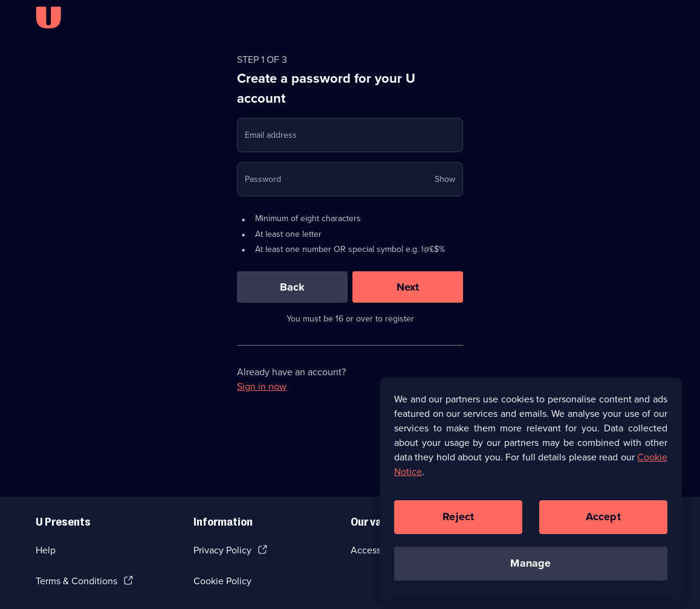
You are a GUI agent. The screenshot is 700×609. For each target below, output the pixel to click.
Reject (458, 520)
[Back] (292, 287)
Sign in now (262, 386)
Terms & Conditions (76, 581)
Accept (603, 520)
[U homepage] (48, 18)
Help (46, 550)
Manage (530, 566)
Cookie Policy (222, 581)
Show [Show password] (445, 179)
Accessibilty (376, 550)
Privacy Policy (222, 550)
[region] (531, 491)
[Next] (408, 287)
